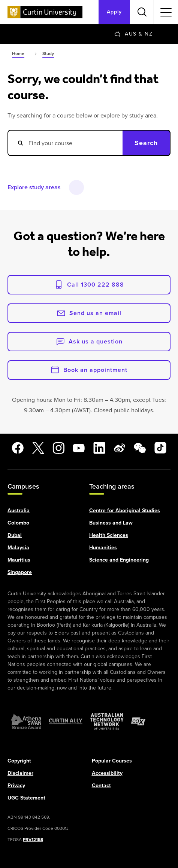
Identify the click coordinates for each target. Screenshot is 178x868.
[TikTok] (160, 448)
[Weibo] (120, 448)
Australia (19, 510)
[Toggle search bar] (142, 12)
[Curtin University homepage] (45, 12)
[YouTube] (79, 448)
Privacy (16, 785)
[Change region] (134, 34)
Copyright (19, 760)
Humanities (103, 547)
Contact (101, 785)
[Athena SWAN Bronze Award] (26, 721)
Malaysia (18, 547)
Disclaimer (20, 773)
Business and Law (111, 522)
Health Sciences (109, 535)
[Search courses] (65, 143)
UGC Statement (26, 797)
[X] (38, 448)
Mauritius (19, 560)
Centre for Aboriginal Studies (125, 510)
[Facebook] (18, 448)
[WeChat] (140, 448)
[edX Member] (139, 721)
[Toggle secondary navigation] (166, 12)
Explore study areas (34, 187)
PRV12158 (33, 839)
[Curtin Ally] (66, 721)
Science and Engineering (119, 560)
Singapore (20, 572)
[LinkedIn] (99, 448)
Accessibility (107, 773)
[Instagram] (58, 448)
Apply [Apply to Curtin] (114, 12)
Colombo (18, 522)
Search (146, 143)
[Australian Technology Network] (107, 721)
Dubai (15, 535)
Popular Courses (112, 760)
